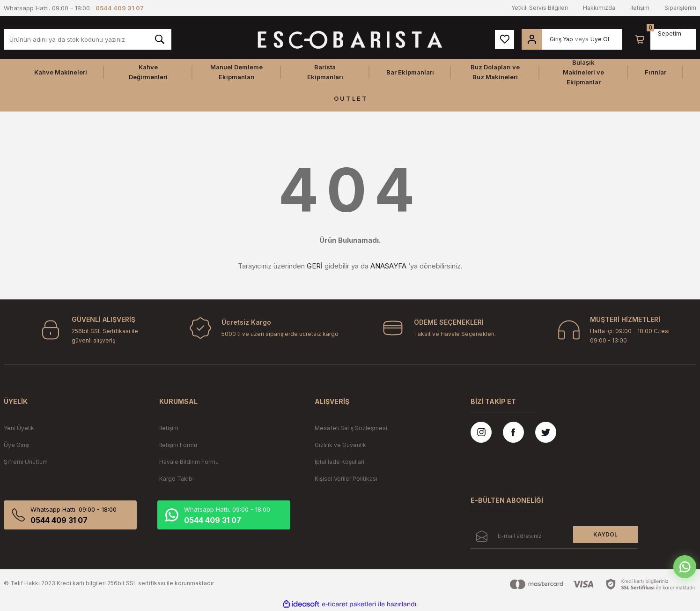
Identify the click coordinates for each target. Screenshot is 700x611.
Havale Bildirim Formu (189, 462)
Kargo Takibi (177, 479)
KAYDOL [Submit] (605, 534)
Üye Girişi (17, 445)
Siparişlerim (680, 8)
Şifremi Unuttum (26, 462)
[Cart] (640, 39)
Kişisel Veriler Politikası (346, 479)
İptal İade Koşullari (339, 462)
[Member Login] (532, 39)
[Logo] (350, 39)
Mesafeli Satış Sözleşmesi (351, 428)
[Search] (88, 39)
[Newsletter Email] (554, 537)
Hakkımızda (599, 8)
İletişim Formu (178, 445)
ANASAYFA (388, 266)
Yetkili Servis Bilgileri (540, 8)
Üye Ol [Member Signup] (600, 39)
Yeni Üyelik (19, 428)
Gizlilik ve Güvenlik (340, 445)
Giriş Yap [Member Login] (561, 39)
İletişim (640, 8)
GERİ (315, 266)
